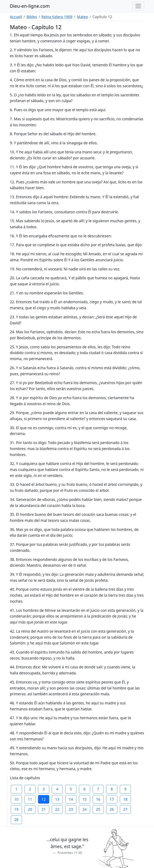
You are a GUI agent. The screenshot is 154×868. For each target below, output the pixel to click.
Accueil (16, 17)
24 (85, 809)
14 (71, 799)
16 (98, 799)
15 (85, 799)
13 (57, 799)
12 (44, 799)
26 (112, 809)
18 (125, 799)
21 (44, 809)
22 (57, 809)
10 (16, 799)
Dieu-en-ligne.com (30, 6)
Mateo (82, 17)
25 (98, 809)
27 (125, 809)
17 (112, 799)
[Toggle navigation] (138, 6)
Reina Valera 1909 (57, 17)
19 (16, 809)
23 (71, 809)
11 (30, 799)
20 (30, 809)
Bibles (32, 17)
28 (16, 820)
